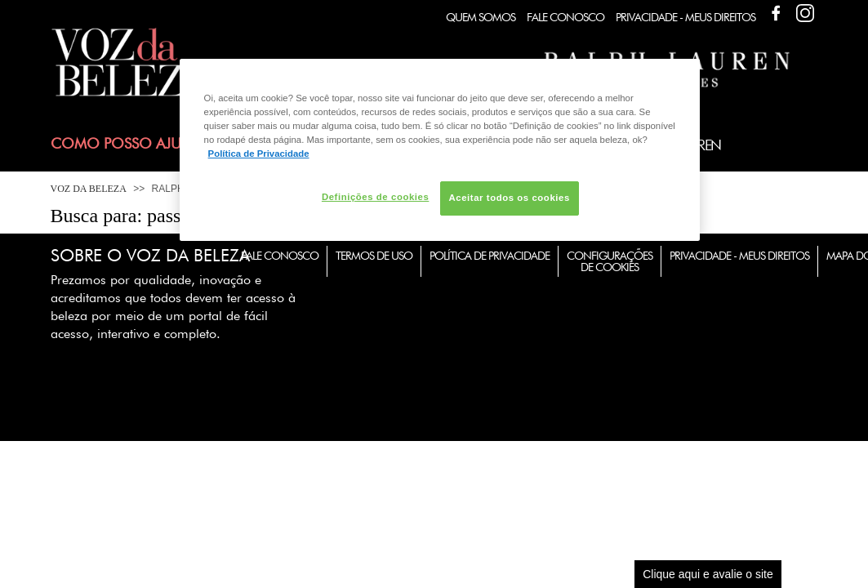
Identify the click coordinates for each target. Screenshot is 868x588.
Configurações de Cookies (610, 261)
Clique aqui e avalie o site (708, 574)
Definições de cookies (375, 197)
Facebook (776, 13)
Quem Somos (481, 17)
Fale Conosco (565, 17)
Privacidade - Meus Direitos (685, 17)
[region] (440, 150)
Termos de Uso (374, 256)
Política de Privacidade (490, 256)
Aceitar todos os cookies (510, 198)
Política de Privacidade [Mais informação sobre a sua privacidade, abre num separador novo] (259, 154)
